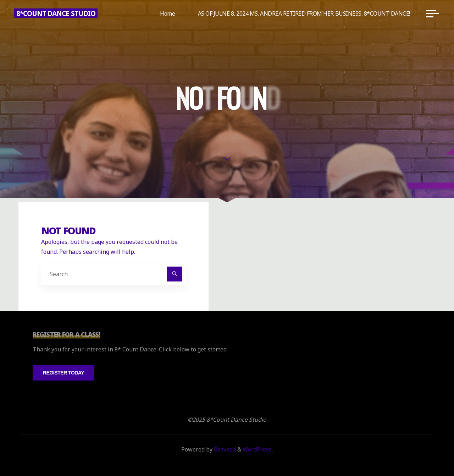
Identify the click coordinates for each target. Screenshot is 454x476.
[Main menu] (433, 13)
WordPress (257, 449)
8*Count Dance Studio (56, 13)
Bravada (224, 449)
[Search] (175, 274)
